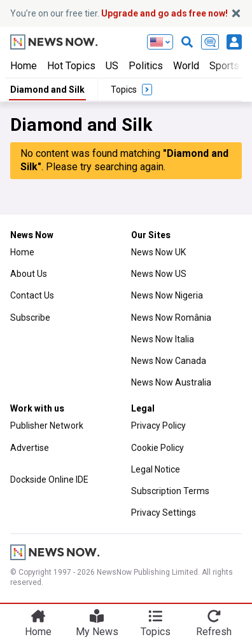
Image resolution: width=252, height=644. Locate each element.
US (112, 66)
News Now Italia (163, 339)
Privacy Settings (164, 513)
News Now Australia (171, 382)
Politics (146, 66)
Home (24, 66)
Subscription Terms (170, 491)
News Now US (159, 274)
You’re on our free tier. (119, 13)
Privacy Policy (158, 426)
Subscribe (30, 318)
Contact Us (32, 295)
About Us (29, 274)
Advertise (30, 448)
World (186, 66)
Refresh (214, 632)
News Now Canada (169, 361)
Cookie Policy (157, 448)
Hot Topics (71, 66)
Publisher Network (47, 426)
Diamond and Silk (47, 90)
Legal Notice (156, 469)
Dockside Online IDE (49, 480)
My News (97, 632)
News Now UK (158, 252)
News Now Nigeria (167, 295)
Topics (156, 632)
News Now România (171, 318)
